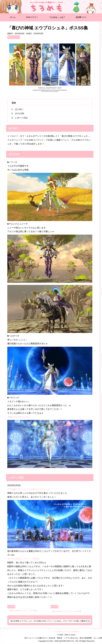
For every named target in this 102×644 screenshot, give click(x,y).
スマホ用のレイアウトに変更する (67, 632)
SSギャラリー (32, 17)
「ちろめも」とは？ (57, 17)
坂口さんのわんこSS (19, 417)
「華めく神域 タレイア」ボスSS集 (23, 611)
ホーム (13, 17)
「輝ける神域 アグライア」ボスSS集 (66, 611)
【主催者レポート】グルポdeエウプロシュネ (29, 489)
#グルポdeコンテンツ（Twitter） (25, 559)
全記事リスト (81, 17)
